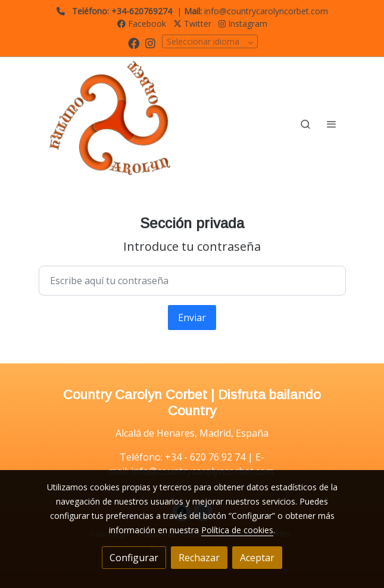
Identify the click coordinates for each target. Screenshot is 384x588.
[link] (115, 124)
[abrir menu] (332, 124)
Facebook (142, 24)
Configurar (134, 558)
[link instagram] (150, 43)
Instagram (243, 24)
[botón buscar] (305, 124)
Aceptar (257, 558)
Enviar (192, 318)
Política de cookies (237, 530)
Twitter (192, 24)
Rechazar (199, 558)
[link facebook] (134, 43)
